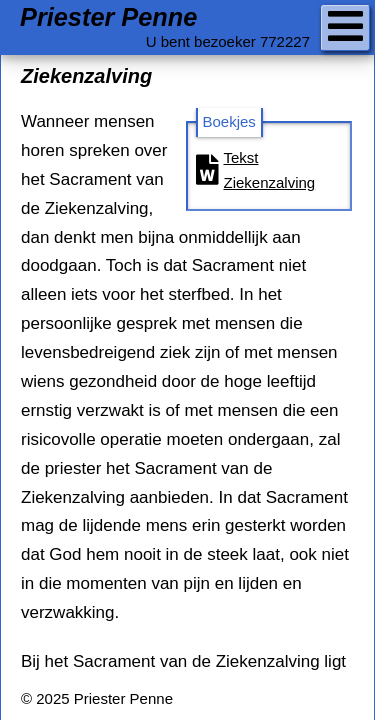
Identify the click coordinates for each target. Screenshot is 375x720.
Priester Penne (108, 17)
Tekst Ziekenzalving (256, 170)
